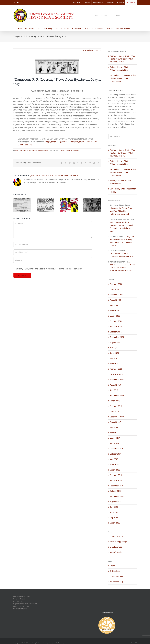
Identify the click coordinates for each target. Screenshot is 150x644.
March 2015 (115, 523)
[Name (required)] (53, 244)
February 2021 (116, 369)
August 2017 (115, 422)
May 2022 (114, 305)
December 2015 (117, 486)
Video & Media (116, 552)
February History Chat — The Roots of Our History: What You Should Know (122, 59)
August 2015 (115, 502)
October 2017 (116, 412)
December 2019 (117, 374)
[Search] (112, 16)
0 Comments (75, 150)
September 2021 (117, 337)
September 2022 (117, 295)
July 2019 (114, 390)
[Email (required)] (53, 252)
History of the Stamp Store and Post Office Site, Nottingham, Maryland (121, 211)
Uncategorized (116, 547)
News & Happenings (118, 542)
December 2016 (117, 449)
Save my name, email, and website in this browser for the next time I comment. (49, 269)
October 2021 (116, 332)
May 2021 (114, 358)
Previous (89, 50)
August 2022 (115, 300)
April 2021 (114, 364)
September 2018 (117, 396)
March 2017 (115, 438)
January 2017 (116, 443)
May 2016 (114, 459)
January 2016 (116, 480)
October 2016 (116, 454)
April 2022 (114, 311)
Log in (112, 566)
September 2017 (117, 417)
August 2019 (115, 385)
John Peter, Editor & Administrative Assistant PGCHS (32, 150)
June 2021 (114, 353)
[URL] (53, 260)
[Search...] (123, 16)
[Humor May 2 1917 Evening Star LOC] (57, 66)
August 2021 (115, 343)
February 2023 (116, 284)
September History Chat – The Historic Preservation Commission (123, 78)
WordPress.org (116, 582)
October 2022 (116, 289)
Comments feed (117, 576)
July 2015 (114, 507)
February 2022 (116, 321)
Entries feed (115, 571)
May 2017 (114, 427)
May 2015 (114, 518)
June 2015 (114, 512)
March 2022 (115, 316)
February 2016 (116, 475)
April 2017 (114, 433)
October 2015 (116, 491)
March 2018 (115, 401)
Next (97, 50)
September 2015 (117, 496)
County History (65, 150)
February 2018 (116, 406)
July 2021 (114, 348)
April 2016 (114, 465)
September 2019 (117, 380)
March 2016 (115, 470)
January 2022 (116, 327)
